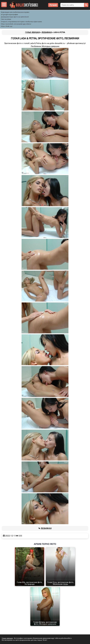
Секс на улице (6, 19)
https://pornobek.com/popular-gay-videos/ (16, 24)
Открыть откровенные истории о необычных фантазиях (21, 22)
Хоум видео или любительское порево (15, 12)
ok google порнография (9, 15)
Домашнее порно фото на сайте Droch (15, 17)
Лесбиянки (46, 528)
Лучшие (53, 5)
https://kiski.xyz (7, 26)
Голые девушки (7, 638)
